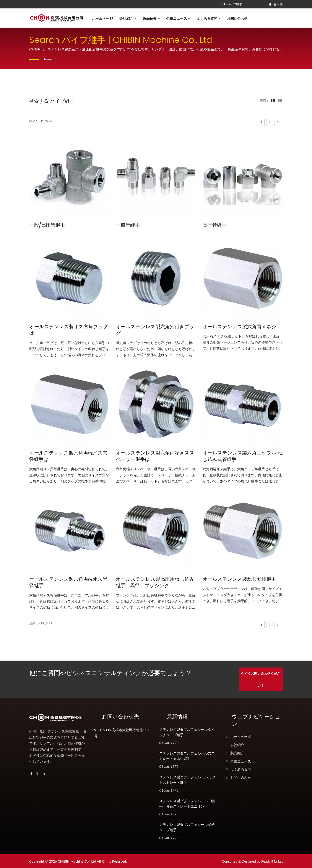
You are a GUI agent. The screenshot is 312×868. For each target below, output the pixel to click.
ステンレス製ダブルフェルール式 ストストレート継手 (187, 779)
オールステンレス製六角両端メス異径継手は (68, 456)
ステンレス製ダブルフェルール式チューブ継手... (187, 827)
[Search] (246, 4)
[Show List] (280, 100)
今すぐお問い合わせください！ (262, 679)
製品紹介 (151, 18)
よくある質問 (208, 18)
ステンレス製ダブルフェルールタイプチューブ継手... (187, 732)
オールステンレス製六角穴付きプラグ (155, 330)
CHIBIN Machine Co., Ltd (77, 861)
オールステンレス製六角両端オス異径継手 (68, 582)
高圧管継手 (214, 225)
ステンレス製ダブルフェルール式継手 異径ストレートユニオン (187, 803)
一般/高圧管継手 (47, 225)
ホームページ (102, 18)
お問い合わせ (237, 18)
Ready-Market (272, 861)
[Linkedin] (43, 773)
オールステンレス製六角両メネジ (239, 327)
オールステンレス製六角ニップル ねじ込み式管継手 (243, 456)
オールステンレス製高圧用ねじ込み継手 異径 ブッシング (155, 582)
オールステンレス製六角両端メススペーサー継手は (155, 456)
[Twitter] (37, 773)
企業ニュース (178, 18)
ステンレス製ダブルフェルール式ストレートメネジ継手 (187, 756)
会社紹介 (128, 18)
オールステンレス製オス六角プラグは (69, 330)
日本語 (278, 5)
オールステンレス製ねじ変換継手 (239, 579)
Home (47, 59)
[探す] (224, 4)
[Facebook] (31, 773)
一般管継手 (128, 225)
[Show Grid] (273, 100)
